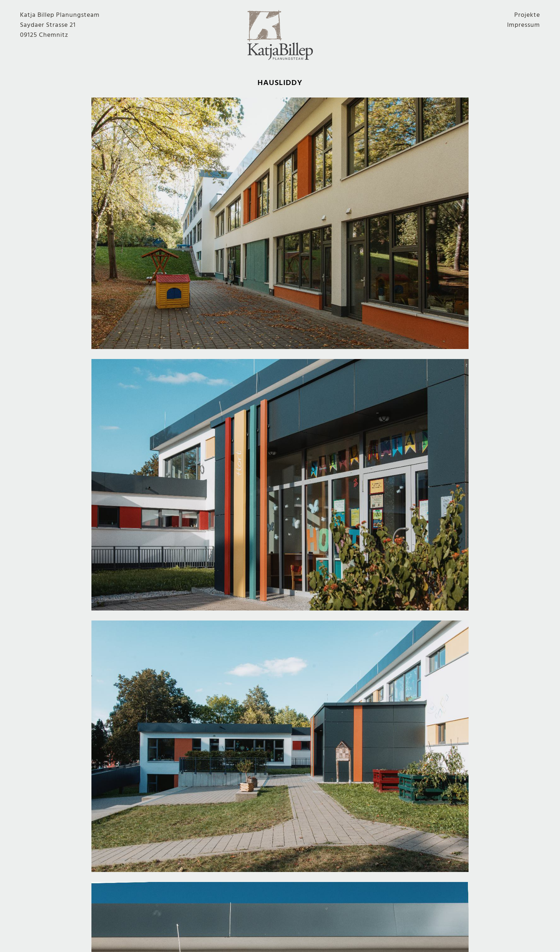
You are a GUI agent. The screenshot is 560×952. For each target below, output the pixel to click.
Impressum (524, 25)
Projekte (527, 15)
